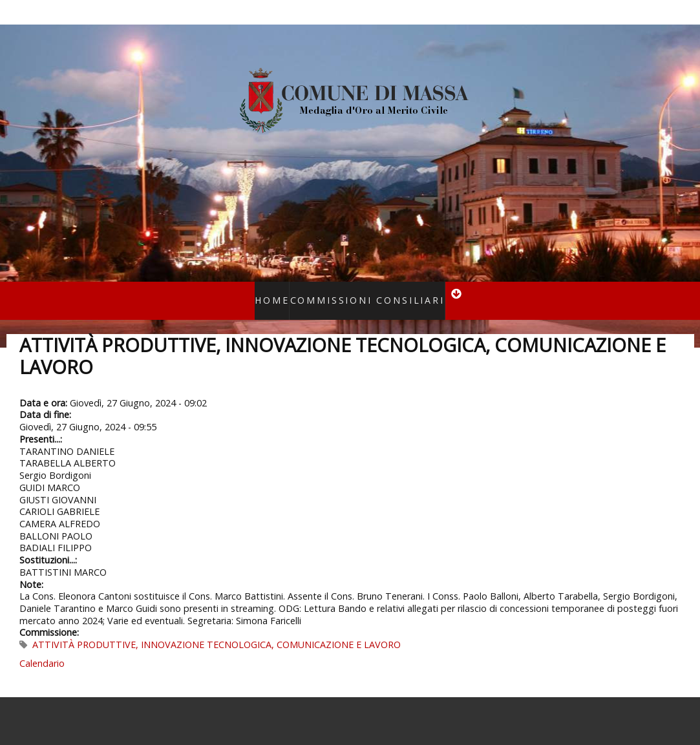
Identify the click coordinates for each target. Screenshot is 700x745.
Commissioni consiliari (363, 292)
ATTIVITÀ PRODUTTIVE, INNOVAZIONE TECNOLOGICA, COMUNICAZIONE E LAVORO (217, 628)
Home (286, 292)
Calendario (42, 646)
